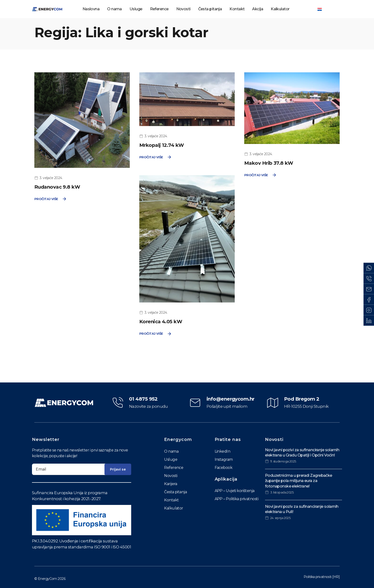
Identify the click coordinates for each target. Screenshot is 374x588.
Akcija (258, 9)
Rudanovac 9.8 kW (57, 187)
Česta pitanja (210, 9)
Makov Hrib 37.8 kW (269, 163)
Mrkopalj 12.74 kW (161, 145)
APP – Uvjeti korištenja (235, 491)
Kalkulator (280, 9)
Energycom (178, 440)
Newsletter (46, 440)
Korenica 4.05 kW (161, 322)
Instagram (224, 459)
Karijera (171, 484)
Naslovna (91, 9)
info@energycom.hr (230, 399)
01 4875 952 (143, 399)
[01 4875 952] (118, 403)
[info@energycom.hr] (195, 403)
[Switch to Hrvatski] (320, 9)
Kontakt (237, 9)
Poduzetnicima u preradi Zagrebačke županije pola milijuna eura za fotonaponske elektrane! (299, 481)
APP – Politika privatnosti (236, 499)
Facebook (224, 468)
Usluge (136, 9)
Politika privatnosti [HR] (322, 577)
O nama (114, 9)
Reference (159, 9)
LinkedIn (223, 451)
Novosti (183, 9)
